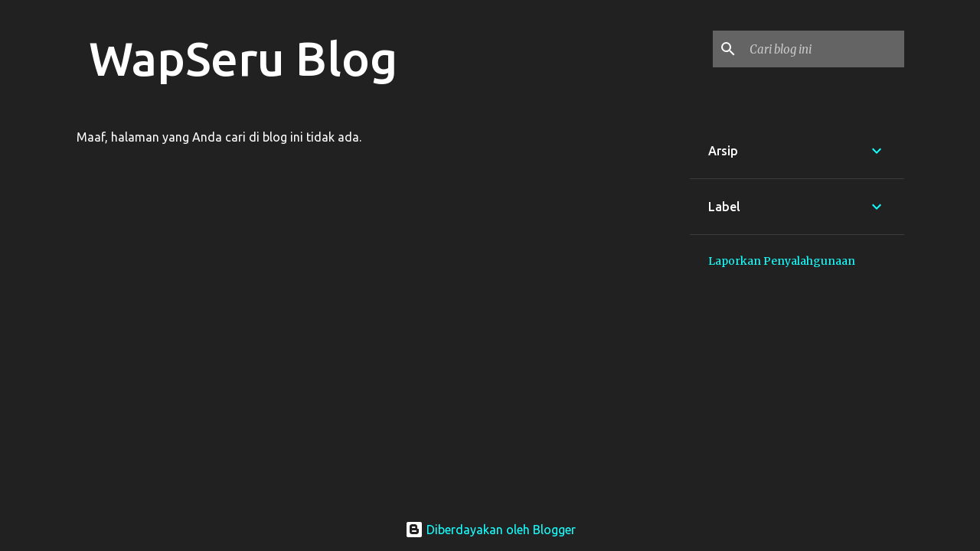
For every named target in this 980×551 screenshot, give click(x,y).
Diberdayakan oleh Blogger (490, 530)
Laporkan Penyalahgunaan (782, 261)
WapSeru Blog (243, 58)
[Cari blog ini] (824, 49)
